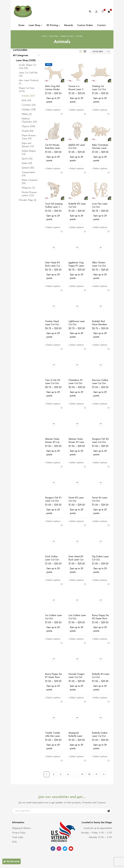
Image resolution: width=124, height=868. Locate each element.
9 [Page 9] (82, 774)
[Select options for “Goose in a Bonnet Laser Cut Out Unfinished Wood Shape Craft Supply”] (76, 110)
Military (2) (27, 114)
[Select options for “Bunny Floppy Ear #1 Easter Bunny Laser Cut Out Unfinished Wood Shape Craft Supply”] (53, 698)
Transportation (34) (28, 174)
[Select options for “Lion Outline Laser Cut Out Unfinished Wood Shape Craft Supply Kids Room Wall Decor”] (76, 639)
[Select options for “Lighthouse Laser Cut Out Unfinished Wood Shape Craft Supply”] (76, 345)
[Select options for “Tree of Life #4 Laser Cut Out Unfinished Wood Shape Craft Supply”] (53, 404)
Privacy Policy (19, 833)
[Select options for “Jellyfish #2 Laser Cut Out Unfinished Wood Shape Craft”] (76, 169)
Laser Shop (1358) (26, 60)
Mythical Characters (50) (29, 120)
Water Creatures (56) (30, 182)
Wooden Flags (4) (28, 200)
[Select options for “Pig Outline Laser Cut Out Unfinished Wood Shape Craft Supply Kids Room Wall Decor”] (100, 580)
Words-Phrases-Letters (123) (29, 194)
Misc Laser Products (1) (29, 82)
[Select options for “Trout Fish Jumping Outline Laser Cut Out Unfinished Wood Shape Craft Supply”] (53, 227)
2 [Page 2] (54, 774)
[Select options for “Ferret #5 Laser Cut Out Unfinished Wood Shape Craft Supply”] (76, 521)
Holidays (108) (29, 110)
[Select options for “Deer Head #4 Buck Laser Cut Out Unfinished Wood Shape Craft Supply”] (53, 286)
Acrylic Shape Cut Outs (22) (27, 67)
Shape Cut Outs (67, 36)
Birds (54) (26, 100)
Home (44, 36)
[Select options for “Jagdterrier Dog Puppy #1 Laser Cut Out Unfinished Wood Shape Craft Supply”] (76, 286)
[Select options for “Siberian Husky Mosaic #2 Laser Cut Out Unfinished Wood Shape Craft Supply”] (53, 463)
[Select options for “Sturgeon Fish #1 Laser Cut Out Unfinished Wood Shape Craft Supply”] (53, 521)
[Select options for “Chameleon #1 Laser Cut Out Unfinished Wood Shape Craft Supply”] (76, 404)
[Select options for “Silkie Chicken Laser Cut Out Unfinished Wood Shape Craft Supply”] (100, 286)
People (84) (28, 131)
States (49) (27, 163)
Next (104, 774)
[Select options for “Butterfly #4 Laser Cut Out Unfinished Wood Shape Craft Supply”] (100, 698)
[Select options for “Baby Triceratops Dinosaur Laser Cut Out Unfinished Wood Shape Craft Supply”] (100, 169)
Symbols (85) (28, 168)
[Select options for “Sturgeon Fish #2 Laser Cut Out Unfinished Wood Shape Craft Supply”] (100, 463)
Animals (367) (28, 96)
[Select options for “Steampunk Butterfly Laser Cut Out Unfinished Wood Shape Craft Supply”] (76, 756)
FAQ (14, 842)
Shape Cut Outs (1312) (27, 90)
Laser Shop (54, 36)
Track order (18, 837)
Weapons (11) (28, 188)
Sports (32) (27, 159)
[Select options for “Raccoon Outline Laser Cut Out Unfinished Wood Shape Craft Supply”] (100, 404)
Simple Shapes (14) (29, 153)
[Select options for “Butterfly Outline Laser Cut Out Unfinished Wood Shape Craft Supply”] (100, 756)
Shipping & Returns (21, 828)
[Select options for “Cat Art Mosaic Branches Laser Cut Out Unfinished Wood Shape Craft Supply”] (53, 169)
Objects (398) (28, 126)
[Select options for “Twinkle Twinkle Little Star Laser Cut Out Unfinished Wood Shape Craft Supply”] (53, 756)
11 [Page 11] (96, 774)
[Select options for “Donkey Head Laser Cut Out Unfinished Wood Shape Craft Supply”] (53, 345)
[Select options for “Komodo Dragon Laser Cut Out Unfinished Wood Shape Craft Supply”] (76, 698)
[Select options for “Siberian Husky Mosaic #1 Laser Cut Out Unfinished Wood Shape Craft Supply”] (76, 463)
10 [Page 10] (89, 774)
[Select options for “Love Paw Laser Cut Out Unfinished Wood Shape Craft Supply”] (100, 227)
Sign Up (108, 811)
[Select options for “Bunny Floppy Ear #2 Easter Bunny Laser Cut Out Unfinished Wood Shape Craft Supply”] (100, 639)
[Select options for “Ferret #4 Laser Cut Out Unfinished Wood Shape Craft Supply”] (100, 521)
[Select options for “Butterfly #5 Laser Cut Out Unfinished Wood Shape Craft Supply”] (76, 227)
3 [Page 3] (61, 774)
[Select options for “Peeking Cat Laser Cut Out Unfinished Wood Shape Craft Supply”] (100, 110)
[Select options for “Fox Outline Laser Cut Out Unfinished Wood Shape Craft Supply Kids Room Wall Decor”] (53, 639)
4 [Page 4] (68, 774)
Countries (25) (29, 105)
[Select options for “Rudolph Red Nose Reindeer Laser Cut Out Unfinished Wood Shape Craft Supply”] (100, 345)
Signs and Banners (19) (28, 145)
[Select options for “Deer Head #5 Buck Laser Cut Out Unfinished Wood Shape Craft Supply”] (76, 580)
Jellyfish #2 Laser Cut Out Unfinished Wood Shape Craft (77, 150)
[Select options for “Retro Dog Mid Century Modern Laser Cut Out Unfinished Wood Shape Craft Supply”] (53, 110)
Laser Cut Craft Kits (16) (28, 74)
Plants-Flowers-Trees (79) (29, 137)
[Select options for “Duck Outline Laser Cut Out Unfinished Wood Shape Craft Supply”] (53, 580)
